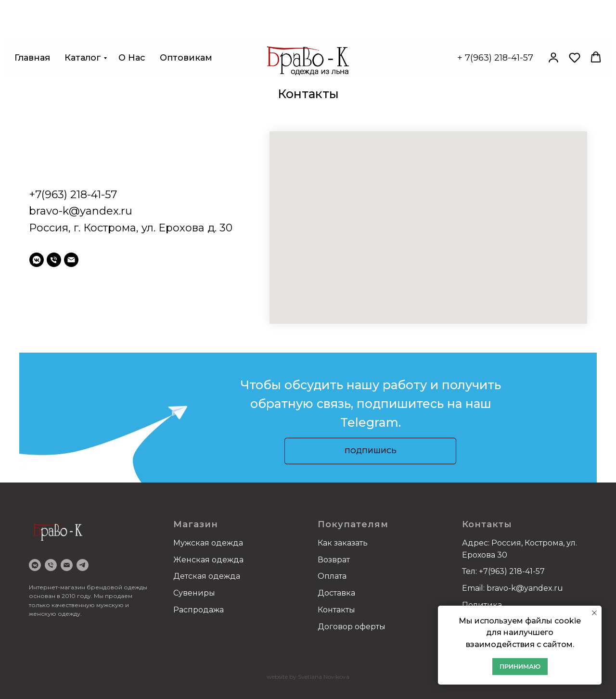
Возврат (334, 560)
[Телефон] (54, 260)
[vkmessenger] (37, 260)
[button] (553, 34)
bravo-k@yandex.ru (81, 211)
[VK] (35, 565)
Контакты (336, 610)
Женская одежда (208, 560)
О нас (132, 34)
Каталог (83, 34)
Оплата (332, 576)
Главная (32, 34)
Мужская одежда (208, 543)
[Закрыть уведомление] (594, 613)
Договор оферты (352, 627)
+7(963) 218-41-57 (73, 195)
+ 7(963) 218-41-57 (495, 34)
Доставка (336, 593)
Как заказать (343, 543)
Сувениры (194, 593)
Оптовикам (186, 34)
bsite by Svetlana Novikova (312, 677)
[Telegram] (83, 565)
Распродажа (199, 610)
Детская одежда (207, 576)
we (271, 677)
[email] (71, 260)
